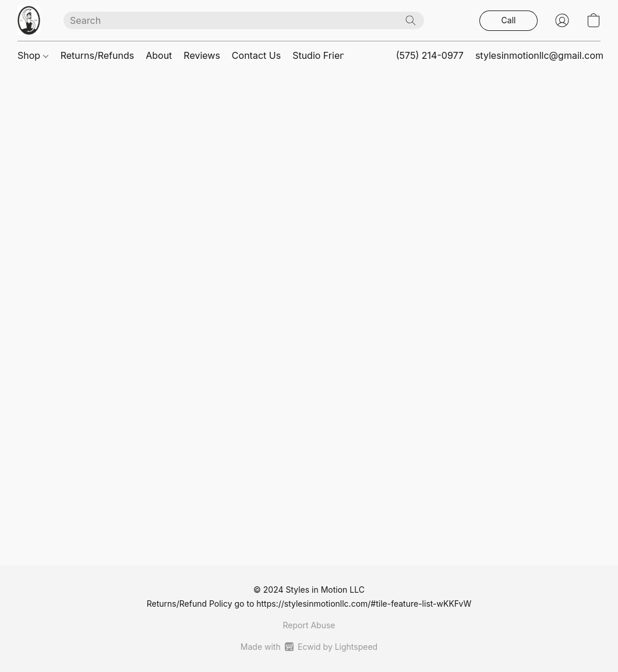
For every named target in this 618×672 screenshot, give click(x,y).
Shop (33, 55)
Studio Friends (324, 55)
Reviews (202, 55)
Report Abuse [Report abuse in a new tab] (309, 625)
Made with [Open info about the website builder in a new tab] (309, 647)
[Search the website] (411, 20)
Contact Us (256, 55)
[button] (29, 20)
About (159, 55)
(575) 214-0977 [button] (430, 55)
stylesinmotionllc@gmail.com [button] (539, 55)
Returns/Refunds (98, 55)
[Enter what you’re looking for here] (244, 20)
